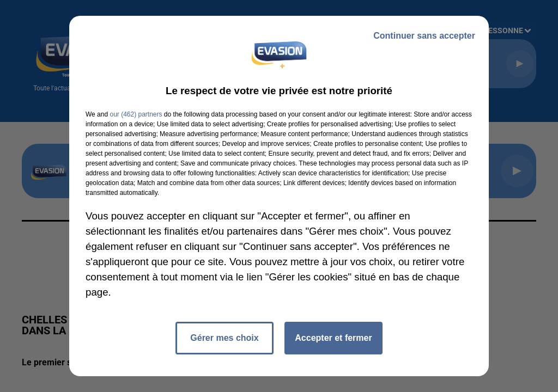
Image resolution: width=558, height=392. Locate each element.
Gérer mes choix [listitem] (224, 338)
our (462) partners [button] (136, 114)
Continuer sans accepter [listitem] (424, 36)
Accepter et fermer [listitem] (333, 338)
